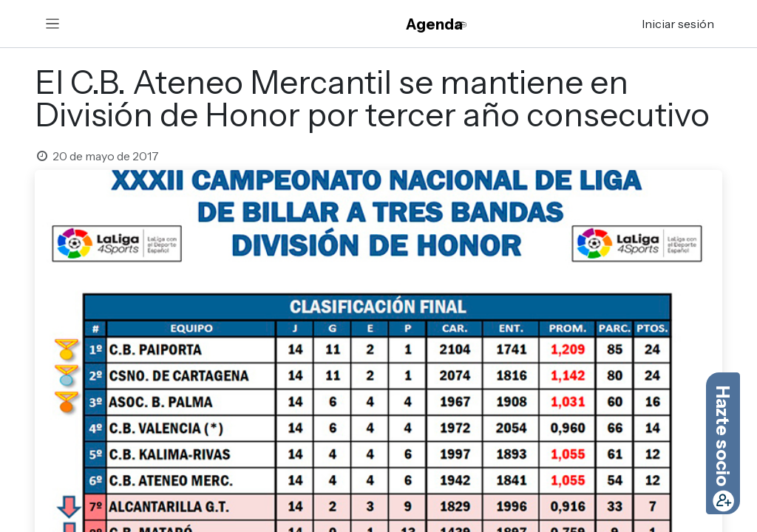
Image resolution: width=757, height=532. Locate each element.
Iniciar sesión (678, 24)
